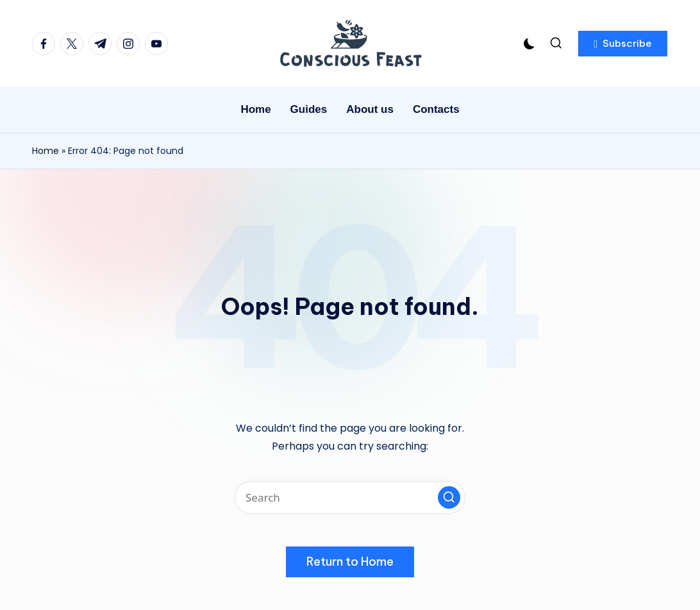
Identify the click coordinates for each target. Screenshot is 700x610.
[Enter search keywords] (350, 497)
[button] (623, 44)
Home (46, 151)
